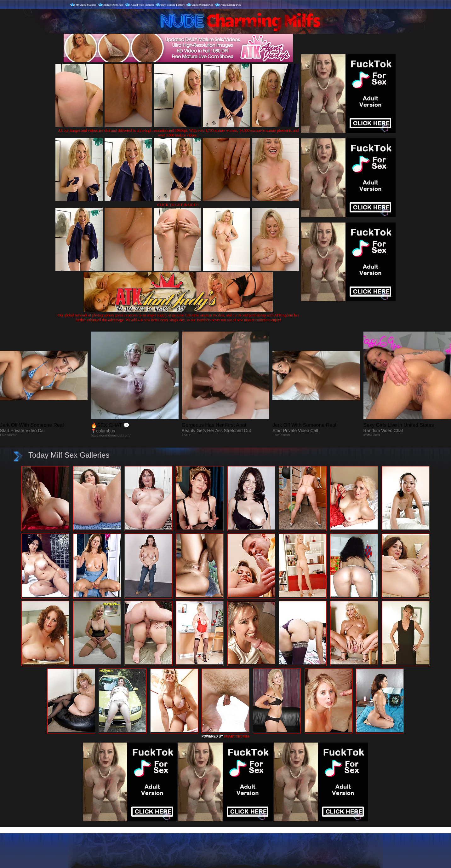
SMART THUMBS (237, 736)
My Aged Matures (86, 5)
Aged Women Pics (203, 5)
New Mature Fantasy (173, 5)
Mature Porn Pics (114, 5)
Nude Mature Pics (231, 5)
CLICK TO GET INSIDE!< (178, 205)
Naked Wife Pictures (142, 5)
